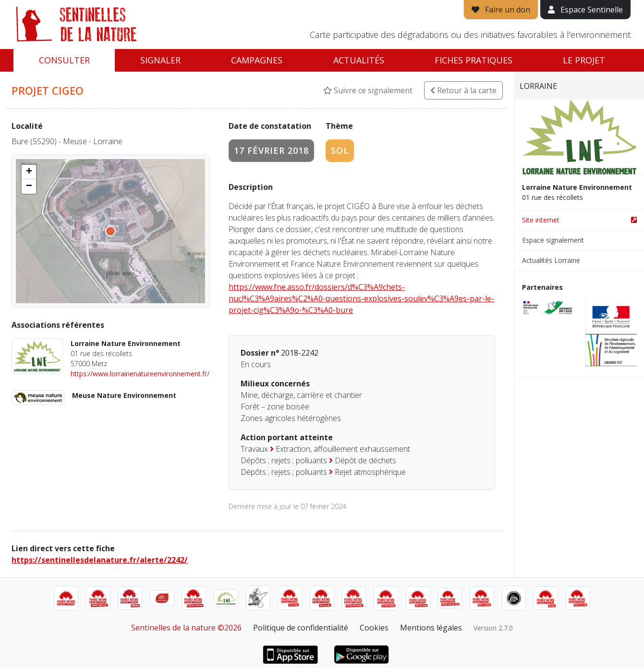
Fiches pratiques (474, 60)
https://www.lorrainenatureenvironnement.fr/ (140, 374)
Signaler (160, 60)
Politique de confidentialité (301, 628)
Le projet (584, 60)
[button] (29, 172)
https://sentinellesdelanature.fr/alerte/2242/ (100, 560)
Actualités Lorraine (551, 260)
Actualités (359, 60)
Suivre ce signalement (368, 90)
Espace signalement (553, 240)
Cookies (374, 628)
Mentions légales (431, 628)
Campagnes (257, 60)
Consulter (64, 60)
